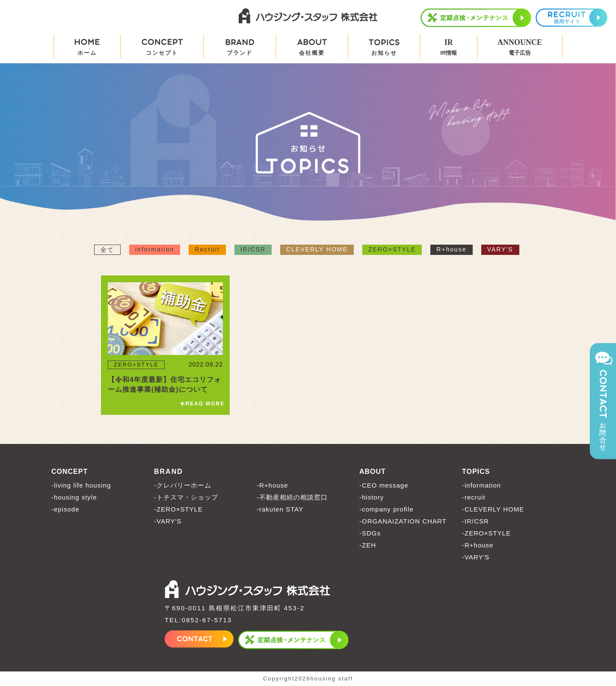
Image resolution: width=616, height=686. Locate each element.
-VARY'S (168, 521)
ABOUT (373, 472)
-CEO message (384, 485)
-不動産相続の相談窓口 (292, 497)
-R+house (272, 485)
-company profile (386, 509)
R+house (451, 249)
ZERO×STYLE (392, 249)
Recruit (207, 249)
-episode (65, 509)
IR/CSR (253, 249)
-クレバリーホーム (183, 485)
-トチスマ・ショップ (186, 497)
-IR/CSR (475, 521)
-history (372, 497)
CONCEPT (70, 472)
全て (107, 250)
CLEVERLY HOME (317, 249)
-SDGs (370, 533)
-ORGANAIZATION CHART (403, 521)
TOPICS (476, 472)
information (155, 249)
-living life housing (81, 485)
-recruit (474, 497)
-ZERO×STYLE (178, 509)
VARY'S (500, 249)
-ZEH (368, 545)
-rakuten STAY (280, 509)
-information (481, 485)
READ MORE (202, 404)
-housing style (74, 497)
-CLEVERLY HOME (493, 509)
